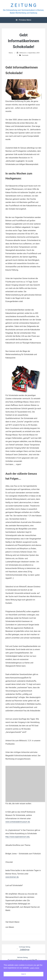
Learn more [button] (34, 968)
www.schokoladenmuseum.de (18, 822)
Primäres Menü (23, 20)
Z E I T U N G (24, 5)
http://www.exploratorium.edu (18, 837)
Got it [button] (24, 974)
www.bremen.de (12, 877)
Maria (11, 53)
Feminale (25, 55)
